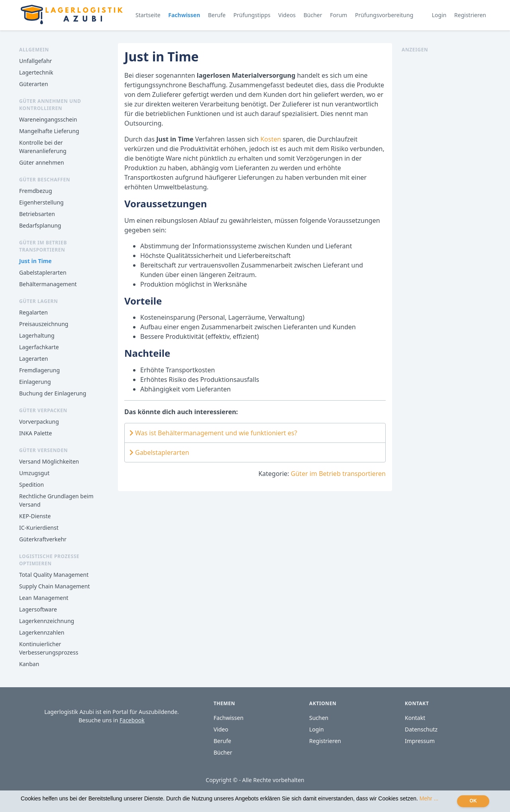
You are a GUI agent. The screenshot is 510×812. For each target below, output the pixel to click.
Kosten (271, 139)
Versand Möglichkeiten (49, 461)
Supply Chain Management (54, 586)
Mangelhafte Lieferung (49, 131)
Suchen (319, 718)
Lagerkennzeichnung (47, 621)
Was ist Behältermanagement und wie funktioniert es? (213, 433)
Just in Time (35, 261)
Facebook (132, 720)
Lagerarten (33, 359)
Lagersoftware (38, 609)
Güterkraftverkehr (43, 539)
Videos (287, 15)
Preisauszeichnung (44, 324)
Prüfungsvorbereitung (384, 15)
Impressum (420, 741)
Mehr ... (429, 798)
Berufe (217, 15)
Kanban (29, 664)
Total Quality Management (54, 575)
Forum (338, 15)
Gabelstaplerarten (43, 272)
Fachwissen (184, 15)
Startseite (148, 15)
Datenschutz (421, 729)
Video (221, 729)
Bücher (313, 15)
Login (439, 15)
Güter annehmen (42, 162)
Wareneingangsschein (48, 119)
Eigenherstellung (41, 202)
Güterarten (34, 84)
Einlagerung (35, 382)
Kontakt (415, 718)
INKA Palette (35, 433)
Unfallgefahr (35, 61)
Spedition (31, 485)
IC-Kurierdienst (39, 528)
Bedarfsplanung (40, 225)
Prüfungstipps (252, 15)
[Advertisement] (446, 173)
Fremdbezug (36, 191)
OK (473, 801)
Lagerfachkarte (39, 347)
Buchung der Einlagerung (53, 393)
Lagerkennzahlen (42, 632)
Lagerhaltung (37, 335)
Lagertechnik (36, 72)
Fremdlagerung (39, 370)
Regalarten (33, 312)
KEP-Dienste (35, 516)
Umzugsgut (34, 473)
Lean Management (44, 598)
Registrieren (470, 15)
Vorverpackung (39, 422)
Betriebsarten (37, 214)
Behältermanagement (48, 284)
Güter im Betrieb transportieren (338, 474)
